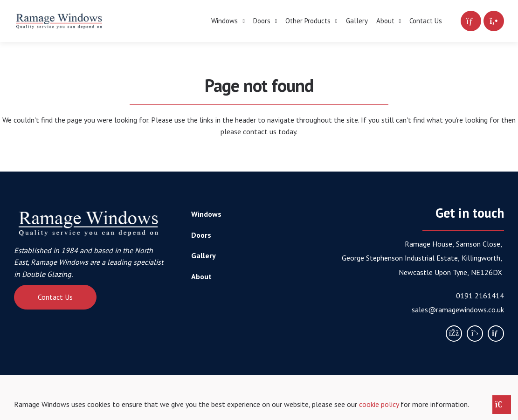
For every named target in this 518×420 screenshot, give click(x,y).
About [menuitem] (385, 21)
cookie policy (379, 404)
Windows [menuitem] (224, 21)
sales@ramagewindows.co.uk (458, 310)
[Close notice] (502, 405)
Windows (206, 214)
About (201, 276)
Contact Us (55, 297)
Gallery (204, 255)
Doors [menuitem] (262, 21)
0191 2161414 (480, 296)
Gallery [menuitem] (357, 21)
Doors (201, 235)
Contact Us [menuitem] (426, 21)
